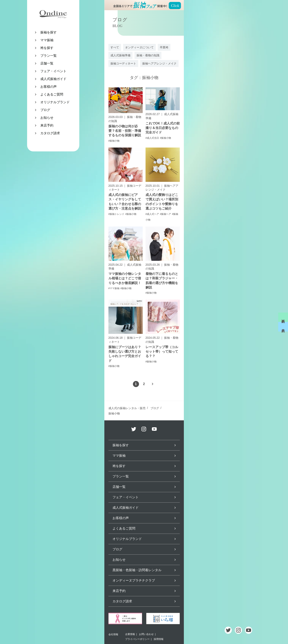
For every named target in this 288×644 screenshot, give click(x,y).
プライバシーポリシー (137, 639)
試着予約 (283, 317)
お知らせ (47, 118)
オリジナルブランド (55, 102)
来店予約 (47, 125)
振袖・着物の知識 (148, 55)
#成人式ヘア (152, 214)
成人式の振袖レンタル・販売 (127, 408)
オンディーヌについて (139, 47)
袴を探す (47, 48)
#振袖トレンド (116, 214)
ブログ (45, 110)
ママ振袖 (47, 40)
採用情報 (159, 639)
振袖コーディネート (123, 63)
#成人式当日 (152, 138)
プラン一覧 (49, 56)
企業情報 (130, 634)
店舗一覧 (47, 63)
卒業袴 (164, 47)
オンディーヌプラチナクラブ (134, 580)
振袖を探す (49, 32)
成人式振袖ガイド (53, 79)
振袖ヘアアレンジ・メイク (159, 63)
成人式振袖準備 (120, 55)
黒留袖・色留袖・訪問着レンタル (137, 570)
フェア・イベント (53, 71)
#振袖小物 (114, 141)
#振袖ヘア (166, 214)
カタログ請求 (50, 133)
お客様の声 (49, 87)
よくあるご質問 (52, 94)
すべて (115, 47)
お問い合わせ (146, 634)
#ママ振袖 (114, 288)
